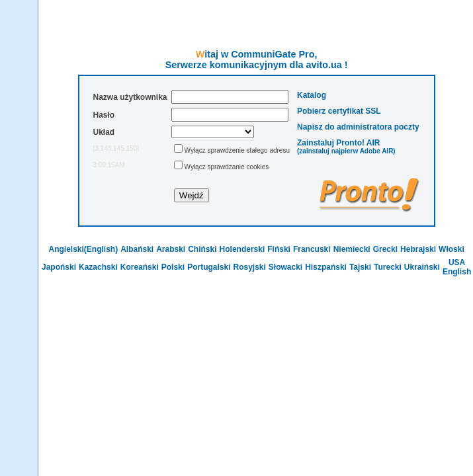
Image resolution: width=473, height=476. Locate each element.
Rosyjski (249, 267)
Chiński (202, 249)
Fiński (279, 249)
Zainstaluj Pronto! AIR (339, 143)
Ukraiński (422, 267)
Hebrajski (418, 249)
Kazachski (98, 267)
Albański (137, 249)
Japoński (59, 267)
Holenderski (242, 249)
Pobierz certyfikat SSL (339, 111)
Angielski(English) (83, 249)
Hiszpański (326, 267)
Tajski (360, 267)
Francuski (312, 249)
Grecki (385, 249)
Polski (173, 267)
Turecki (388, 267)
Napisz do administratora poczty (358, 127)
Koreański (140, 267)
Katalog (312, 95)
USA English (457, 267)
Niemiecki (352, 249)
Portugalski (209, 267)
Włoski (451, 249)
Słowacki (285, 267)
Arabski (171, 249)
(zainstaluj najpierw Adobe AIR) (346, 151)
